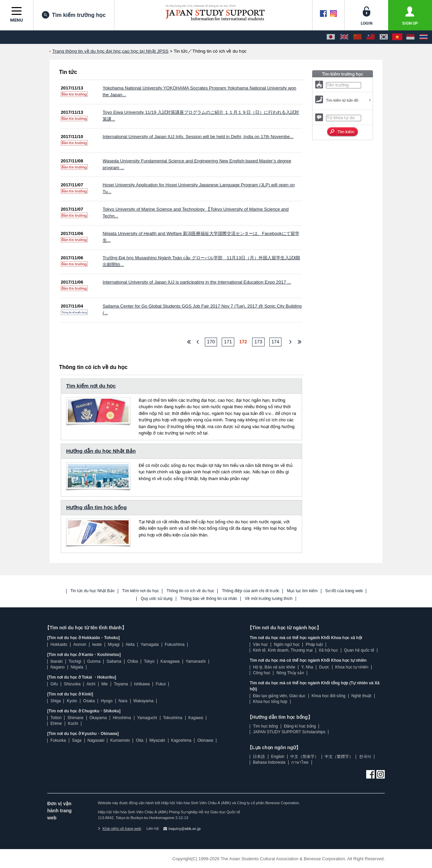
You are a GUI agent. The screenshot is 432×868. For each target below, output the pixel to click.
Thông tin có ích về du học (190, 591)
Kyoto (72, 701)
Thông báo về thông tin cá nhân (209, 599)
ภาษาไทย (300, 762)
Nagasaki (96, 740)
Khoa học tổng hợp (270, 702)
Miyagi (114, 645)
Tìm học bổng (265, 726)
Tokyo (149, 661)
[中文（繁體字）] (371, 37)
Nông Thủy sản (290, 673)
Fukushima (175, 645)
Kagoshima (181, 740)
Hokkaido (59, 645)
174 (275, 342)
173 (258, 342)
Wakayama (143, 701)
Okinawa (205, 740)
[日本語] (331, 37)
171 (228, 342)
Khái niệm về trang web (119, 828)
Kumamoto (120, 740)
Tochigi (75, 661)
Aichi (91, 684)
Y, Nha (307, 667)
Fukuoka (58, 740)
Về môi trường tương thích (268, 599)
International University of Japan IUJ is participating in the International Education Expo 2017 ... (197, 282)
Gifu (54, 684)
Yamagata (150, 645)
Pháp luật (314, 645)
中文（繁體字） (339, 757)
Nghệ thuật (361, 696)
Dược (324, 667)
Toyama (121, 684)
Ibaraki (56, 661)
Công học (262, 673)
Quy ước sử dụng (157, 599)
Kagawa (196, 718)
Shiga (56, 701)
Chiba (132, 661)
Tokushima (173, 718)
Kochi (73, 724)
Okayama (98, 718)
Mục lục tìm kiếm (302, 591)
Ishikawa (142, 684)
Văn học (260, 645)
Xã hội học (328, 650)
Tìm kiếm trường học (74, 15)
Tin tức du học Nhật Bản (93, 591)
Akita (130, 645)
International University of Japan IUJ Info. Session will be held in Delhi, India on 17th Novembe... (198, 137)
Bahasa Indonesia (269, 762)
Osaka (89, 701)
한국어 (365, 757)
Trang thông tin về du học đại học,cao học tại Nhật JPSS (110, 51)
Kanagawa (170, 661)
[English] (344, 37)
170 (211, 342)
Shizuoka (72, 684)
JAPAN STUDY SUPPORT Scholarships (289, 732)
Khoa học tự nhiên (352, 667)
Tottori (56, 718)
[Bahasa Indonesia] (410, 37)
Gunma (94, 661)
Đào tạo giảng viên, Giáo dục (279, 696)
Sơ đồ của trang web (344, 591)
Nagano (57, 667)
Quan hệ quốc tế (359, 650)
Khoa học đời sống (328, 696)
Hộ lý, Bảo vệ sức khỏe (274, 667)
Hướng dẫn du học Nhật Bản (101, 451)
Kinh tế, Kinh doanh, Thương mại (283, 650)
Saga (77, 740)
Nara (123, 701)
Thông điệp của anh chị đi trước (250, 591)
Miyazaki (157, 740)
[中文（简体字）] (357, 37)
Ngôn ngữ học (287, 645)
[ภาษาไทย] (424, 37)
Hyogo (107, 701)
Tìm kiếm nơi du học (91, 386)
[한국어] (384, 37)
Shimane (75, 718)
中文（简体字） (304, 757)
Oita (140, 740)
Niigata (77, 667)
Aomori (80, 645)
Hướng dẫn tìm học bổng (96, 507)
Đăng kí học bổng (300, 726)
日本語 (259, 757)
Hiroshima (122, 718)
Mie (104, 684)
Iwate (97, 645)
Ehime (56, 724)
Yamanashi (196, 661)
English (278, 757)
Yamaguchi (147, 718)
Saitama (114, 661)
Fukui (161, 684)
